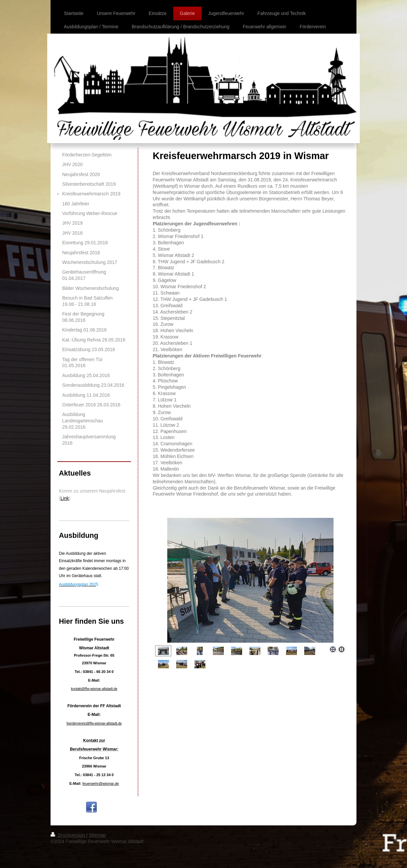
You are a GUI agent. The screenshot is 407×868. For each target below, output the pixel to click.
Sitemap (97, 835)
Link (65, 498)
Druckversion (68, 835)
